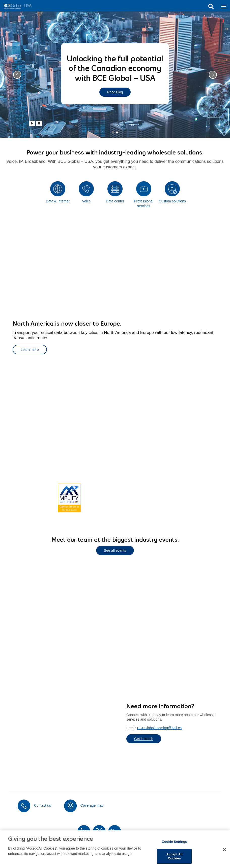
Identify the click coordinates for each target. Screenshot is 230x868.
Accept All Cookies (174, 860)
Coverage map (92, 805)
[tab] (113, 133)
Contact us (42, 805)
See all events (115, 550)
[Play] (32, 123)
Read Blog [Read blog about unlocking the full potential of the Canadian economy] (115, 92)
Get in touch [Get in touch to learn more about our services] (144, 739)
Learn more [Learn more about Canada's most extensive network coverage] (35, 498)
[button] (17, 75)
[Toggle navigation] (224, 6)
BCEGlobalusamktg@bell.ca (160, 728)
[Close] (224, 853)
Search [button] (211, 7)
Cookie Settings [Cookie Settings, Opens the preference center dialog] (174, 845)
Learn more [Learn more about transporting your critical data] (30, 350)
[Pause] (39, 123)
